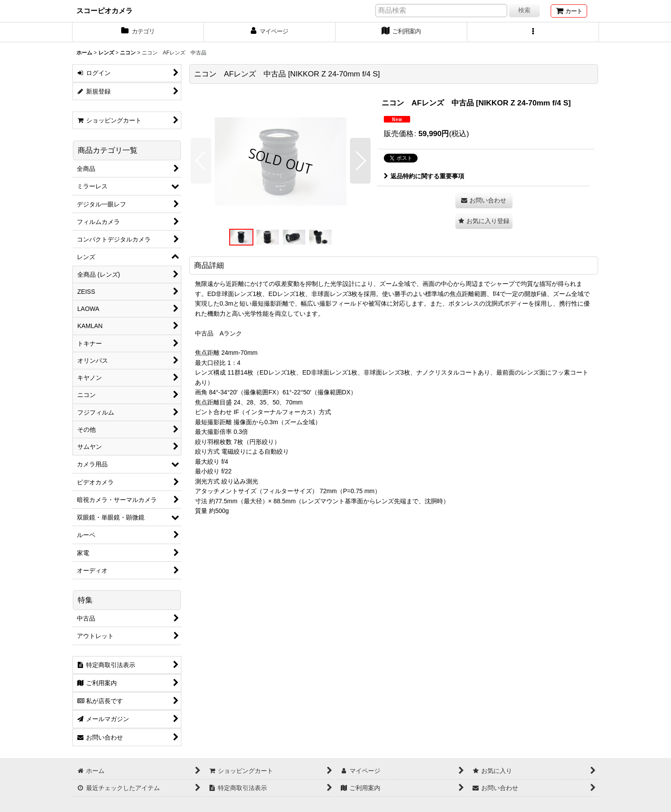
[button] (533, 32)
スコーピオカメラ (105, 11)
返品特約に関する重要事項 (424, 176)
